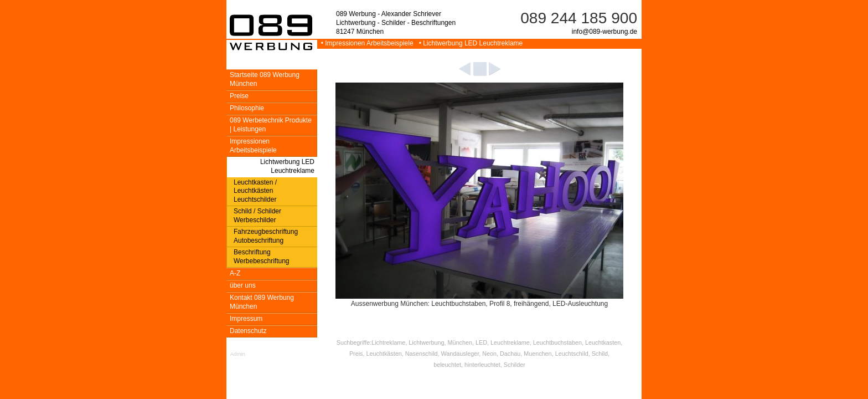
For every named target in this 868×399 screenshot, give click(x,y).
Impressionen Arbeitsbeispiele (253, 146)
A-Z (235, 273)
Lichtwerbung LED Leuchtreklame (287, 166)
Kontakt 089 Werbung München (262, 302)
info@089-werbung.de (604, 32)
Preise (239, 96)
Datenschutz (248, 331)
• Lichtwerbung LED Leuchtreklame (469, 43)
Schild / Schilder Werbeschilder (257, 216)
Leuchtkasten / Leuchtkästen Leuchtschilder (255, 191)
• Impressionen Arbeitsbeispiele (366, 43)
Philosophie (247, 108)
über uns (243, 285)
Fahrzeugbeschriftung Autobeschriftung (266, 236)
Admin (238, 354)
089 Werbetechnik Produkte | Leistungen (271, 125)
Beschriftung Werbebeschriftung (262, 257)
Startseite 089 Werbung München (265, 79)
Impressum (246, 319)
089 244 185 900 (579, 18)
